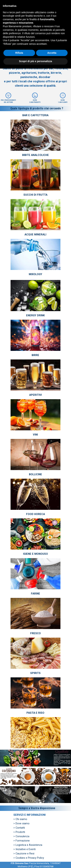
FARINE (35, 594)
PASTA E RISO (35, 713)
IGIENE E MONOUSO (35, 554)
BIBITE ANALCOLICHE (35, 155)
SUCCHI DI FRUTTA (35, 195)
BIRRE (35, 355)
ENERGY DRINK (35, 315)
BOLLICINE (35, 474)
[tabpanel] (35, 68)
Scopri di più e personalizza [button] (35, 861)
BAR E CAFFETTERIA (35, 115)
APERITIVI (35, 395)
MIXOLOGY (35, 274)
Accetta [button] (52, 852)
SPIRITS (35, 673)
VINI (35, 435)
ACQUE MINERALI (35, 234)
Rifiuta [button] (19, 852)
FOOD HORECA (35, 514)
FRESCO (35, 633)
